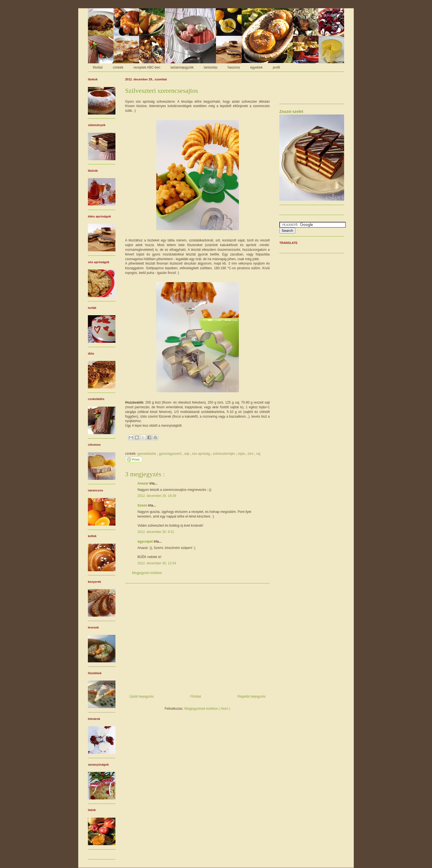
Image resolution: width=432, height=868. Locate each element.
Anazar (143, 483)
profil (276, 67)
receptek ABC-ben (147, 67)
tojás (242, 454)
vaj (258, 454)
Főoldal (195, 696)
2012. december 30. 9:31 (156, 532)
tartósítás (211, 67)
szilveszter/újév (224, 454)
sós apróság (202, 454)
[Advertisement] (197, 637)
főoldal (98, 67)
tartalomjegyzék (182, 67)
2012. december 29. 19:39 (157, 496)
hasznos (234, 67)
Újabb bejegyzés (141, 696)
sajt (187, 454)
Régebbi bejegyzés (252, 696)
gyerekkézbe (147, 454)
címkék (118, 67)
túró (251, 454)
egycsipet (146, 542)
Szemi (143, 505)
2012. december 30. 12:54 (157, 563)
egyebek (256, 67)
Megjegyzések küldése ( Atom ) (207, 709)
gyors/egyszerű (171, 454)
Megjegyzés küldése (147, 573)
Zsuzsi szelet (291, 111)
